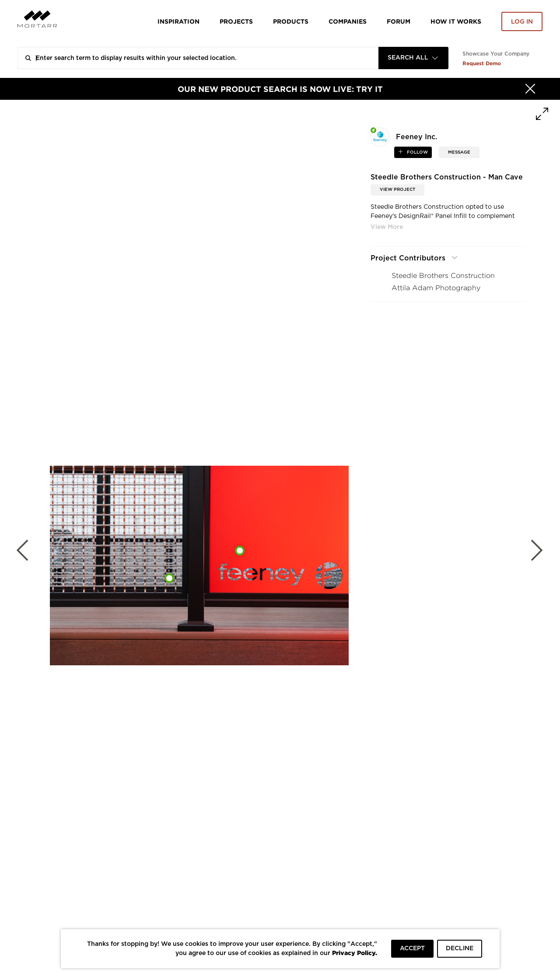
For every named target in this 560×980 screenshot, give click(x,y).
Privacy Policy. (355, 953)
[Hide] (530, 89)
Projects (236, 21)
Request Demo (482, 63)
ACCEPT (412, 948)
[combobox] (413, 58)
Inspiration (178, 21)
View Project (397, 190)
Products (291, 21)
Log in (522, 22)
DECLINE (460, 948)
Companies (348, 21)
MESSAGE (459, 152)
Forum (399, 21)
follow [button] (417, 152)
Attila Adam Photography (436, 288)
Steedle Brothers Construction (443, 276)
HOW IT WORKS (456, 21)
